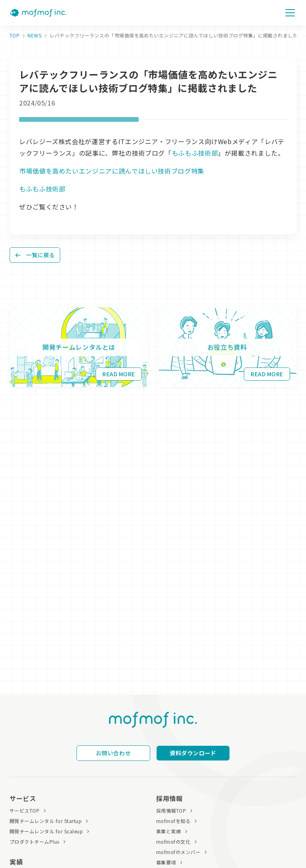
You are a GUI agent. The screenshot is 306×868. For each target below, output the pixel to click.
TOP (15, 35)
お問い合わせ (113, 753)
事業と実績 (169, 831)
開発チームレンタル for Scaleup (46, 831)
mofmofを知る (173, 821)
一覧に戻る (35, 255)
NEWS (34, 35)
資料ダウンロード (193, 753)
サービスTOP (25, 810)
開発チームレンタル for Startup (46, 821)
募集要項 (166, 862)
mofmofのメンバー (178, 852)
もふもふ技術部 (195, 153)
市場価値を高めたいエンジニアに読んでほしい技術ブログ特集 (112, 171)
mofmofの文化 (173, 842)
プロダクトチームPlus (34, 842)
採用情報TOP (171, 810)
